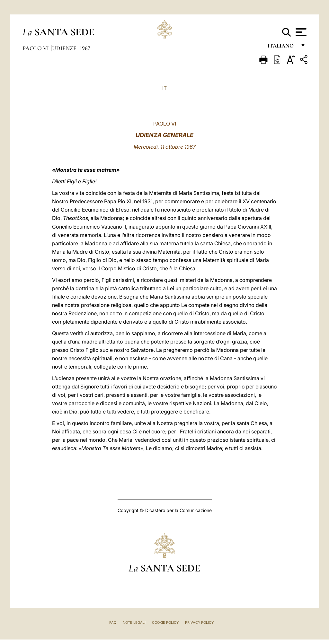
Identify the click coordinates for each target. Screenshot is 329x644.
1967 (85, 48)
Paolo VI (36, 48)
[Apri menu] (300, 32)
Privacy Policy (199, 622)
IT (164, 88)
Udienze (65, 48)
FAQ (113, 622)
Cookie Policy (165, 622)
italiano (282, 47)
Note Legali (134, 622)
